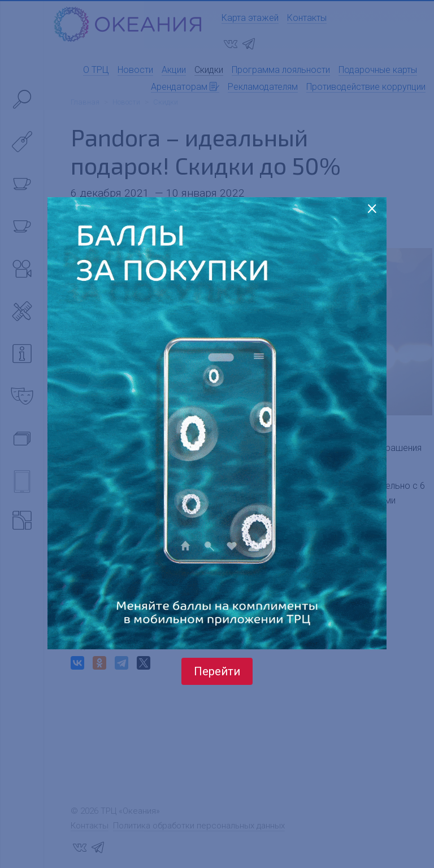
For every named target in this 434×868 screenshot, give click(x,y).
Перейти (217, 671)
